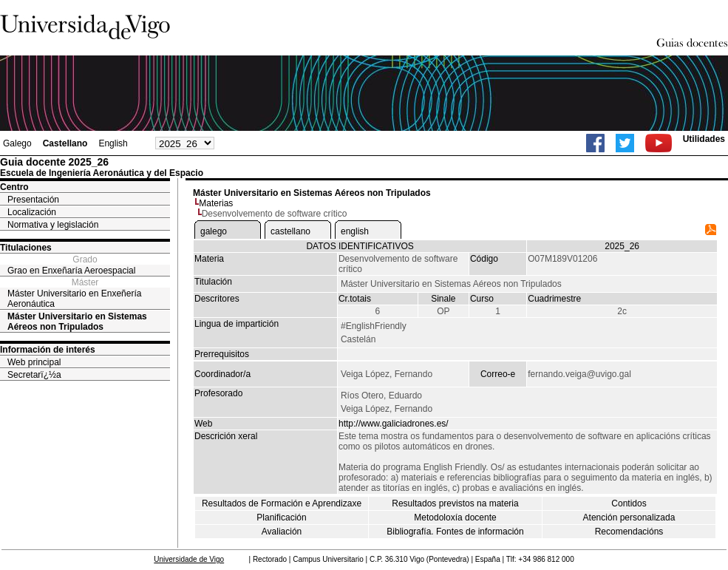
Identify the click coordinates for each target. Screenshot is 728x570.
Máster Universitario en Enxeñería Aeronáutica (74, 299)
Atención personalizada (629, 518)
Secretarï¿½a (34, 375)
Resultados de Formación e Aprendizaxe (282, 503)
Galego (17, 143)
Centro (14, 187)
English (113, 143)
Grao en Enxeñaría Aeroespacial (71, 271)
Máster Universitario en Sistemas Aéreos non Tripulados (77, 322)
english (355, 231)
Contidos (629, 503)
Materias (216, 203)
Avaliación (282, 532)
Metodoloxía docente (455, 518)
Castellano (65, 143)
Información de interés (48, 350)
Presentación (33, 200)
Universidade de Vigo (189, 559)
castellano (290, 231)
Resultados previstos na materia (455, 503)
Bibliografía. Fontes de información (455, 532)
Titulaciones (26, 248)
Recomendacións (629, 532)
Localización (32, 212)
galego (214, 231)
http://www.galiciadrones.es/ (394, 424)
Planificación (281, 518)
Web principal (34, 362)
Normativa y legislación (53, 225)
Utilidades (704, 139)
